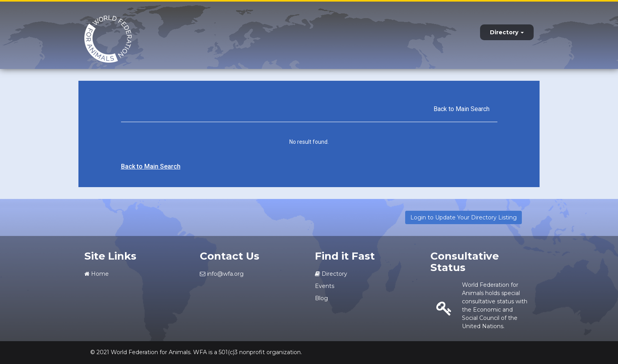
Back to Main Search (462, 109)
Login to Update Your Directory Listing (463, 217)
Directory (507, 32)
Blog (321, 298)
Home (97, 274)
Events (325, 286)
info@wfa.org (222, 274)
